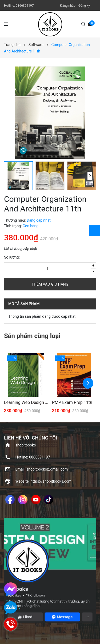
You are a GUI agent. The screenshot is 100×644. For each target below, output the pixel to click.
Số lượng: (12, 257)
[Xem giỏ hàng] (90, 24)
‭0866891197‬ (25, 6)
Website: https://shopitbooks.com (44, 481)
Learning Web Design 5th (26, 402)
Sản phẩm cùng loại (32, 336)
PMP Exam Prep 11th (72, 402)
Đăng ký (84, 6)
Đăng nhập (68, 6)
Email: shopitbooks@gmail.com (42, 469)
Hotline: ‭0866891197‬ (33, 457)
